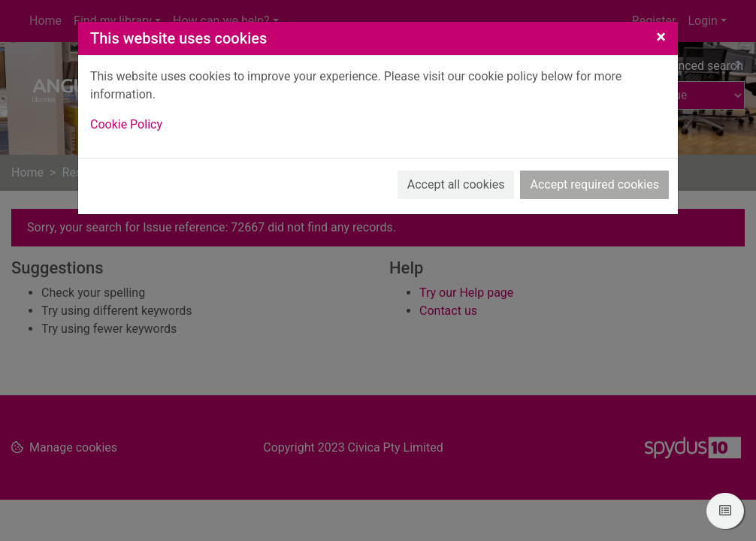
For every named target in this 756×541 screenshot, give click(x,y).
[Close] (661, 37)
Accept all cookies (456, 184)
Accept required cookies (594, 184)
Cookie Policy (126, 124)
